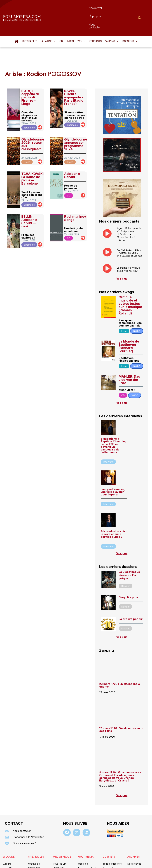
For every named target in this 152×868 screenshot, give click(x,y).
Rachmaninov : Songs (76, 199)
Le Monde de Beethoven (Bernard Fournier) (129, 327)
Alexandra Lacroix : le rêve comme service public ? (114, 515)
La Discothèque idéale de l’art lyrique (129, 556)
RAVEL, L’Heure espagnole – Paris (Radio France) (74, 78)
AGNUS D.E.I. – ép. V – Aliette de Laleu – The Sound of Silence (130, 233)
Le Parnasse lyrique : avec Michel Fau (129, 250)
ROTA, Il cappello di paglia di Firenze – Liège (30, 78)
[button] (49, 22)
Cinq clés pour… (130, 578)
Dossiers (130, 22)
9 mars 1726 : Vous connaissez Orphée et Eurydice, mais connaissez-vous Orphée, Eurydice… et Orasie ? (120, 757)
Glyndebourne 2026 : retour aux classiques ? (33, 125)
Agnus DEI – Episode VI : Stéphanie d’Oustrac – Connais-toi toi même (129, 215)
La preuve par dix (131, 600)
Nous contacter (106, 8)
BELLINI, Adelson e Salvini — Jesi (29, 202)
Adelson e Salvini (72, 156)
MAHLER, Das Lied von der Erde (129, 360)
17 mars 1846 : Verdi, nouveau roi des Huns (122, 710)
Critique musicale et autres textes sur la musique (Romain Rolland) (130, 286)
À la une (49, 22)
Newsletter (67, 8)
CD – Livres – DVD (72, 22)
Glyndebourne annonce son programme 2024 (76, 125)
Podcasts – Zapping (104, 22)
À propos (85, 8)
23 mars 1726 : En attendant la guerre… (120, 666)
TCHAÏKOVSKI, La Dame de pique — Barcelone (33, 159)
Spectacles (30, 22)
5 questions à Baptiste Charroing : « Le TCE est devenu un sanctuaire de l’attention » (114, 426)
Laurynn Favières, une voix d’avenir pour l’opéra (113, 472)
